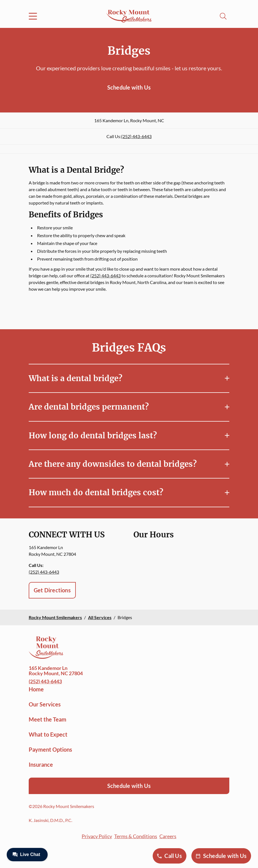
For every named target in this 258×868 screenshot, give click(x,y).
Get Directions (52, 590)
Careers (168, 836)
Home (36, 689)
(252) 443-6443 (136, 136)
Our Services (45, 704)
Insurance (41, 764)
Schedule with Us (129, 87)
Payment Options (50, 749)
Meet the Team (48, 719)
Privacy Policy (97, 836)
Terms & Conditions (136, 836)
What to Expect (48, 734)
